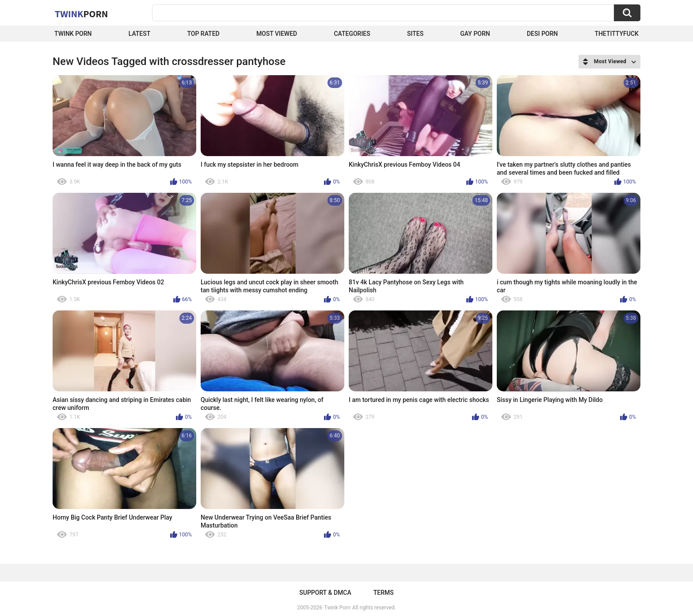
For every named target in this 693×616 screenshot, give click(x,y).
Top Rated (203, 34)
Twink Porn (73, 34)
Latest (140, 34)
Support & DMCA (325, 593)
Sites (415, 34)
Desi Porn (542, 34)
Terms (384, 593)
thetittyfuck (617, 34)
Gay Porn (475, 34)
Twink (81, 14)
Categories (352, 34)
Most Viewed (277, 34)
